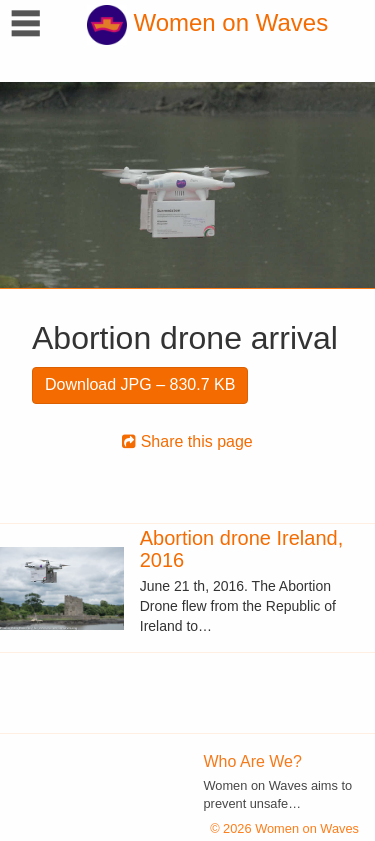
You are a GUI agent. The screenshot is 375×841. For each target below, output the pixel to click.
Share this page (187, 441)
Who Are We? (253, 761)
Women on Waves (207, 22)
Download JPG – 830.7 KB (140, 384)
